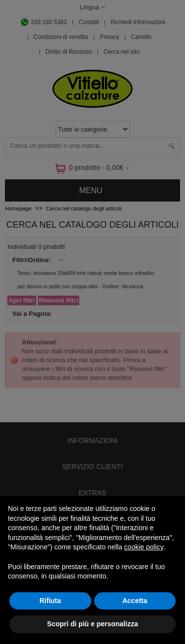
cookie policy (144, 547)
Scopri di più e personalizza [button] (92, 624)
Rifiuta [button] (50, 601)
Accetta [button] (135, 601)
